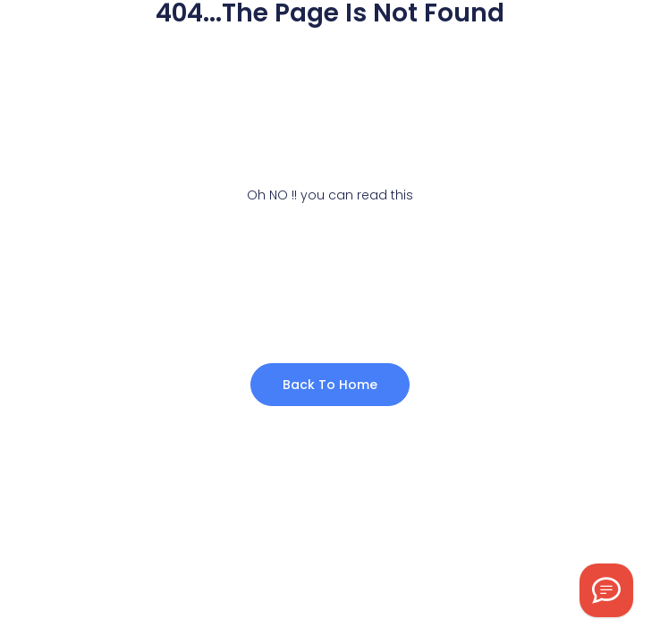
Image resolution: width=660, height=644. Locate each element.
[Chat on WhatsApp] (606, 590)
